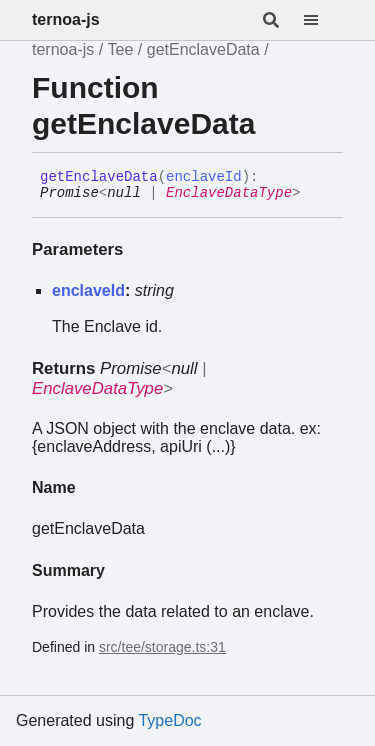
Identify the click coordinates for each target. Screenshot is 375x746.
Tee (121, 49)
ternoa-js (66, 19)
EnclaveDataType (229, 193)
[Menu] (323, 20)
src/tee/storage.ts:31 (162, 647)
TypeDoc (169, 720)
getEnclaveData (203, 49)
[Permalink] (315, 194)
